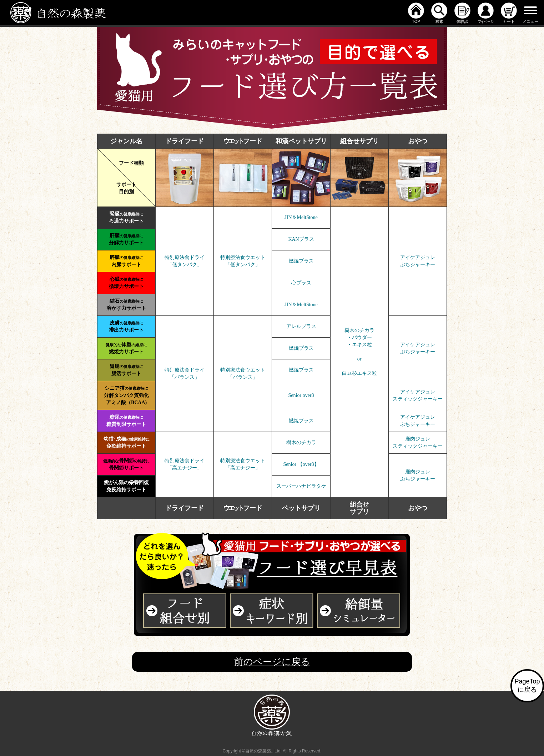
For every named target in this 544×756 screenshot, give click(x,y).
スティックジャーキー (418, 399)
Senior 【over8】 (301, 464)
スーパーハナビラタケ (301, 486)
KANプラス (301, 239)
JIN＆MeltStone (301, 217)
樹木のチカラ (301, 442)
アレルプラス (301, 326)
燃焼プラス (301, 261)
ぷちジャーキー (418, 265)
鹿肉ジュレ (418, 439)
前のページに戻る (272, 662)
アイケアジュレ (418, 257)
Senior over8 (301, 395)
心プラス (301, 283)
